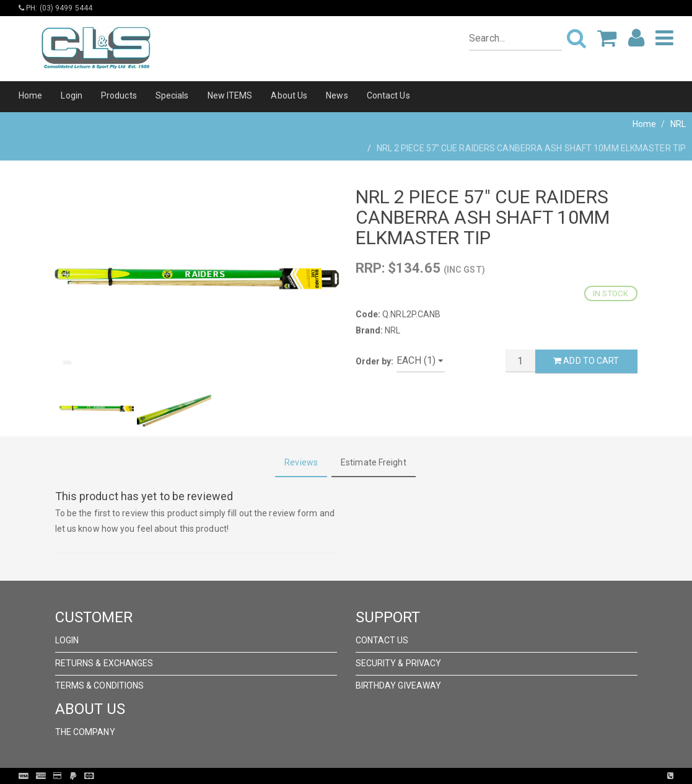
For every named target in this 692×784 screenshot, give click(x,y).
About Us (289, 95)
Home (30, 95)
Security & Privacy (399, 663)
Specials (172, 95)
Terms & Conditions (100, 685)
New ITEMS (230, 95)
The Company (85, 732)
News (337, 95)
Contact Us (388, 95)
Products (119, 95)
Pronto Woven (372, 776)
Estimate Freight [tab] (374, 462)
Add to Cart (586, 361)
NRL (678, 124)
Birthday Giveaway (399, 685)
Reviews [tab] (301, 462)
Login (72, 95)
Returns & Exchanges (104, 663)
